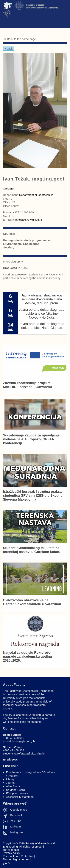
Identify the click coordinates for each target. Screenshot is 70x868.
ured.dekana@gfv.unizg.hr (19, 741)
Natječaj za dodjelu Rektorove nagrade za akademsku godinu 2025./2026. (27, 657)
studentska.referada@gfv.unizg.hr (24, 753)
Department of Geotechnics (36, 195)
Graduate (49, 772)
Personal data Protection (18, 856)
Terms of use (11, 850)
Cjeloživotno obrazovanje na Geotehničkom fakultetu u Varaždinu (32, 602)
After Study (13, 786)
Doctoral (13, 776)
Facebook (16, 815)
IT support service (17, 793)
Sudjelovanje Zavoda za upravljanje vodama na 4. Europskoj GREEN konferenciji (31, 439)
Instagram (17, 832)
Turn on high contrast (16, 859)
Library (10, 779)
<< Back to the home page (19, 39)
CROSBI (8, 188)
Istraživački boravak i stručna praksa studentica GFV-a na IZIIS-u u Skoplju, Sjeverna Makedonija (33, 496)
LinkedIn (16, 827)
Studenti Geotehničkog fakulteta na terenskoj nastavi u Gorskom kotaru (32, 550)
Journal (11, 783)
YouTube (16, 821)
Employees (10, 759)
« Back (9, 49)
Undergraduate (32, 772)
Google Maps (19, 810)
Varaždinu (35, 715)
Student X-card (15, 790)
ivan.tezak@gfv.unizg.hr (27, 220)
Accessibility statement (20, 797)
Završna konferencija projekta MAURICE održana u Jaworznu (27, 385)
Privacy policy (11, 853)
